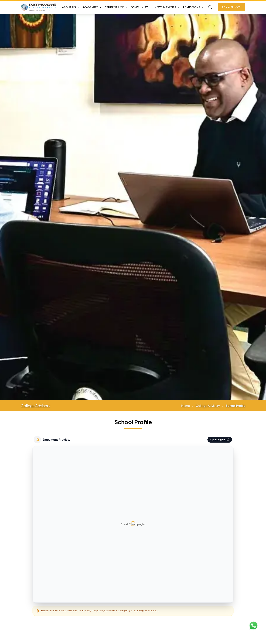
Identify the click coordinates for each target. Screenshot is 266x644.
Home (186, 406)
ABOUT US (71, 7)
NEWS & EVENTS (167, 7)
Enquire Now (231, 7)
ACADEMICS (92, 7)
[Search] (210, 7)
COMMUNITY (141, 7)
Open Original (220, 440)
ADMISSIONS (193, 7)
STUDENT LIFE (116, 7)
